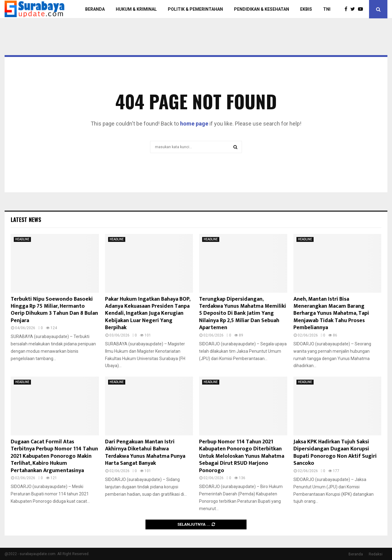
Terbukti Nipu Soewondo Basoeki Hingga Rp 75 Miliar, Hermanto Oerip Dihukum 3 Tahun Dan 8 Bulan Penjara (54, 310)
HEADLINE (22, 239)
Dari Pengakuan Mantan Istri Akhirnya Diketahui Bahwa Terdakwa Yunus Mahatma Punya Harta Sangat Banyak (145, 453)
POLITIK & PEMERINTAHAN (195, 9)
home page (194, 124)
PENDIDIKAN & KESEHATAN (262, 9)
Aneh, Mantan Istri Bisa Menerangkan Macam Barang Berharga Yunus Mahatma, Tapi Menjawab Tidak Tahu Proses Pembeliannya (331, 314)
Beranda (356, 554)
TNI (327, 9)
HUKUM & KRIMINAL (136, 9)
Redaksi (376, 554)
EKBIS (306, 9)
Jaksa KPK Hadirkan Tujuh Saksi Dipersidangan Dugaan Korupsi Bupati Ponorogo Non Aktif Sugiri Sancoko (335, 453)
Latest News (26, 220)
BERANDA (95, 9)
